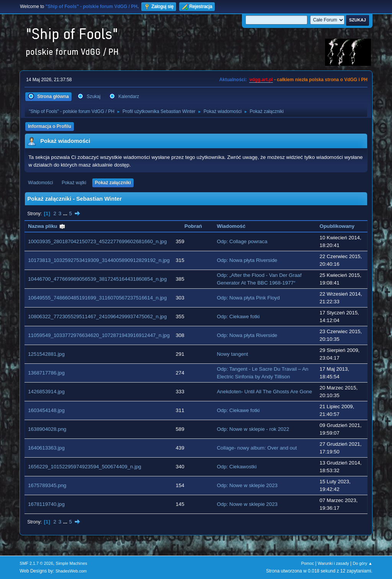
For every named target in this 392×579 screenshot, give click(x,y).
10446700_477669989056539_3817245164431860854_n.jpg (97, 279)
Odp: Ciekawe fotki (238, 316)
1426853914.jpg (46, 392)
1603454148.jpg (46, 410)
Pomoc (308, 563)
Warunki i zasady (333, 563)
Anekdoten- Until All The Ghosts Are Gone (264, 392)
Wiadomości (40, 183)
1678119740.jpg (46, 504)
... (66, 213)
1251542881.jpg (46, 354)
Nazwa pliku (47, 226)
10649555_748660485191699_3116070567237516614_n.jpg (97, 298)
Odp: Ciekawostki (237, 467)
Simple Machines (72, 563)
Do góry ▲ (362, 563)
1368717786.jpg (46, 373)
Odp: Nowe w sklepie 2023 (247, 485)
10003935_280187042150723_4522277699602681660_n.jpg (97, 241)
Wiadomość (231, 226)
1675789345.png (47, 485)
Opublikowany (337, 226)
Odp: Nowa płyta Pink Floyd (248, 298)
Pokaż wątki (74, 183)
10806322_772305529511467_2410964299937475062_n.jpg (97, 316)
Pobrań (193, 226)
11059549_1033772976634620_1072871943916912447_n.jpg (99, 335)
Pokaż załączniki (113, 183)
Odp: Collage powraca (242, 241)
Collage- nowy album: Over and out (257, 448)
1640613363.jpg (46, 448)
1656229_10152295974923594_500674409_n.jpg (85, 467)
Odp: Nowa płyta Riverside (247, 260)
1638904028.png (47, 429)
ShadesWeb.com (71, 571)
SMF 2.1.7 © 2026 (36, 563)
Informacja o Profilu (50, 126)
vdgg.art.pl (261, 80)
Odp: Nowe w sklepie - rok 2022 (253, 429)
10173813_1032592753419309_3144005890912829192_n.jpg (99, 260)
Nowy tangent (232, 354)
